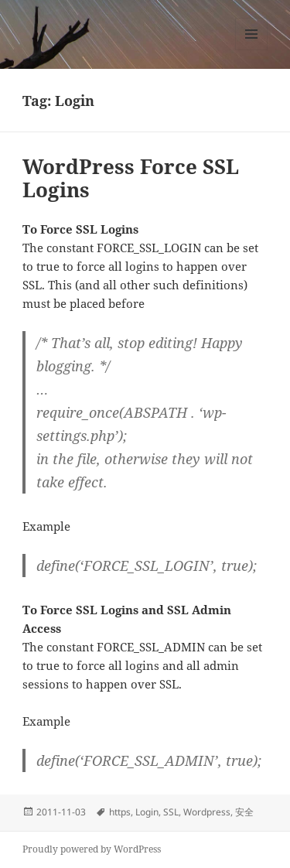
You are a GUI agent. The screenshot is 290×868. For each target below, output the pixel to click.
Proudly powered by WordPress (92, 849)
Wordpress (207, 812)
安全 (244, 812)
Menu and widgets (252, 50)
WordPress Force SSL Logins (131, 178)
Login (147, 812)
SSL (171, 812)
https (120, 812)
